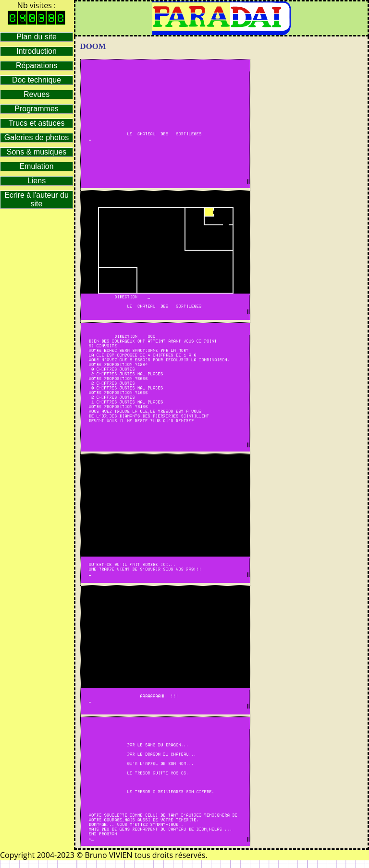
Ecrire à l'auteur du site (37, 199)
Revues (37, 94)
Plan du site (37, 37)
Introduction (37, 51)
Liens (37, 181)
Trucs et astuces (37, 123)
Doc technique (37, 80)
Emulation (36, 166)
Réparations (37, 65)
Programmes (37, 109)
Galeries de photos (37, 137)
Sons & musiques (37, 152)
